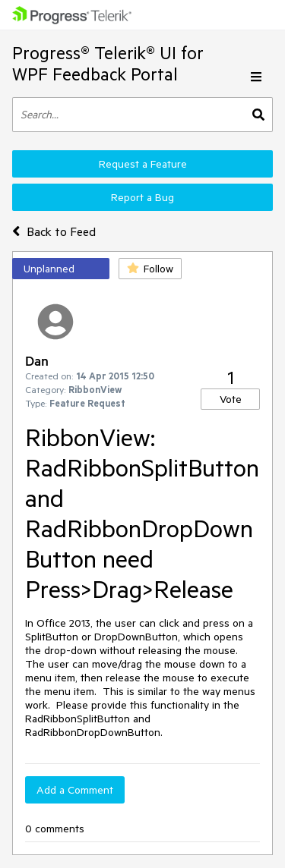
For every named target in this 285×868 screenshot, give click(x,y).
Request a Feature (143, 164)
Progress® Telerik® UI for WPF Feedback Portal (108, 63)
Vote (231, 399)
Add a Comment (75, 790)
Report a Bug (142, 197)
